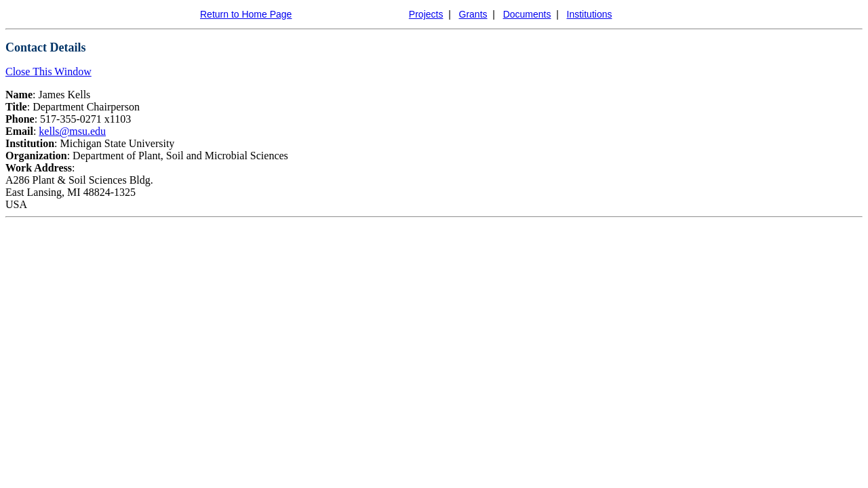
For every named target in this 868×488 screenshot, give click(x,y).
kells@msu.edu (72, 131)
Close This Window (48, 72)
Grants (473, 14)
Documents (527, 14)
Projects (426, 14)
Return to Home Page (246, 14)
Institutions (590, 14)
